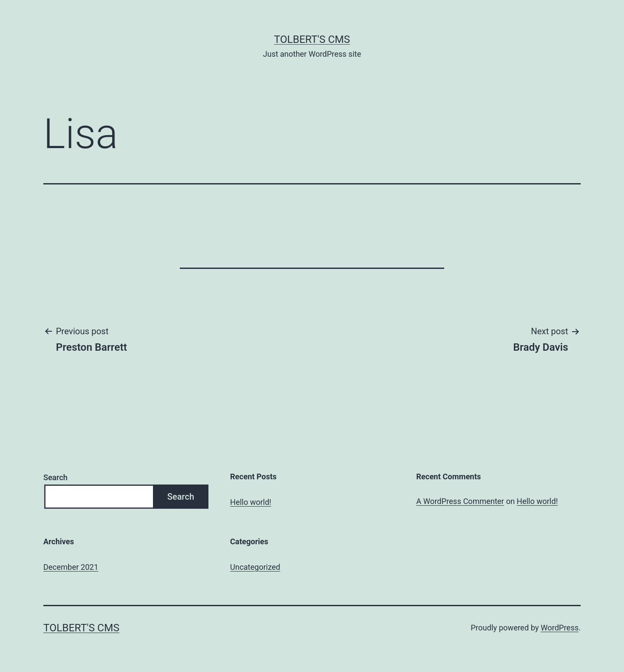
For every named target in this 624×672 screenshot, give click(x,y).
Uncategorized (255, 567)
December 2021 (71, 567)
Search (55, 477)
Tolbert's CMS (312, 39)
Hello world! (251, 502)
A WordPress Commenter (460, 501)
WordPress (560, 628)
